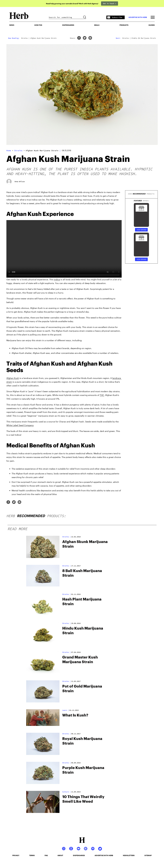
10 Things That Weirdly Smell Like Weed (83, 799)
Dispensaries (68, 25)
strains (18, 150)
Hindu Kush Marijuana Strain (83, 631)
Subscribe (115, 17)
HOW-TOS (38, 25)
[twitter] (85, 38)
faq (46, 855)
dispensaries (79, 855)
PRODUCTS (124, 25)
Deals (97, 25)
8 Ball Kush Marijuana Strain (82, 573)
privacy (16, 855)
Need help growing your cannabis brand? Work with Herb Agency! (72, 4)
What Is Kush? (75, 715)
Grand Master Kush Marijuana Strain (80, 660)
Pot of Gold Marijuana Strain (82, 689)
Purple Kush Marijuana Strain (83, 770)
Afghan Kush (13, 378)
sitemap (148, 855)
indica (57, 279)
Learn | (66, 710)
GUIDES (152, 25)
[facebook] (79, 38)
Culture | (66, 792)
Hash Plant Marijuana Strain (82, 602)
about (60, 855)
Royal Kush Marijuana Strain (82, 741)
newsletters (129, 855)
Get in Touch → (110, 3)
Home (9, 150)
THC (102, 395)
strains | (66, 537)
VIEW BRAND (141, 230)
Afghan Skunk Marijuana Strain (85, 544)
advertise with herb (138, 17)
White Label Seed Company (20, 425)
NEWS (12, 25)
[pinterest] (90, 38)
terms (32, 855)
